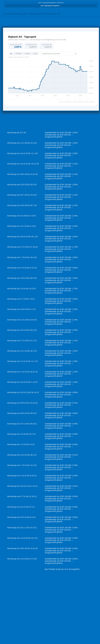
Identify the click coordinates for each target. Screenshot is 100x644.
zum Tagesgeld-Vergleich (51, 6)
